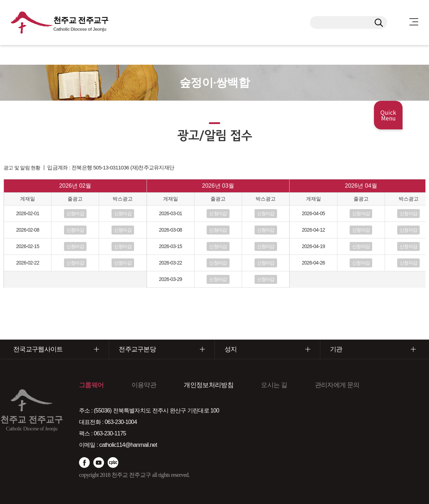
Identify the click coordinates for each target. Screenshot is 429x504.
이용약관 (144, 385)
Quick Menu (388, 115)
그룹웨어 (91, 385)
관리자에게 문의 (337, 385)
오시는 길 (274, 385)
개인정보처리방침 (208, 385)
